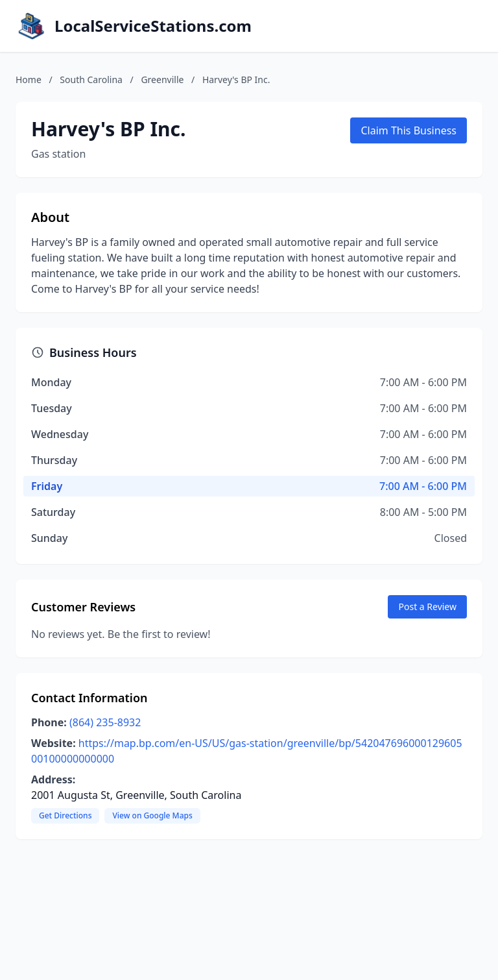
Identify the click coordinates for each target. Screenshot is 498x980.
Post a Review (427, 606)
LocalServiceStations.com (153, 26)
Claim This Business (409, 130)
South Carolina (91, 80)
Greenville (162, 80)
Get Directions (65, 815)
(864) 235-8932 (105, 722)
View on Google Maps (152, 815)
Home (29, 80)
